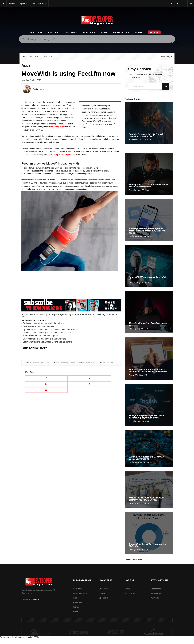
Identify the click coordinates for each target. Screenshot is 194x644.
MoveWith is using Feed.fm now (40, 363)
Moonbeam (35, 599)
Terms (76, 607)
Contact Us (156, 589)
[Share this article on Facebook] (46, 378)
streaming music (57, 127)
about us (77, 589)
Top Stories (35, 32)
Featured (54, 32)
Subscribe (89, 32)
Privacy (77, 611)
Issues (102, 593)
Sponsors (103, 598)
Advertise (77, 602)
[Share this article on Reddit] (90, 384)
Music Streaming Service (64, 363)
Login (138, 32)
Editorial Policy (80, 593)
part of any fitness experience (62, 155)
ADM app (155, 598)
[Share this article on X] (90, 378)
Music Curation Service (86, 363)
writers (12, 3)
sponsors (24, 3)
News (104, 32)
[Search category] (175, 43)
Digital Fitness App (105, 363)
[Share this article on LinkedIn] (46, 384)
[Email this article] (46, 390)
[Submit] (189, 43)
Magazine (71, 32)
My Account (156, 593)
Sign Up (154, 32)
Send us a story (39, 3)
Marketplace (121, 32)
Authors (77, 598)
